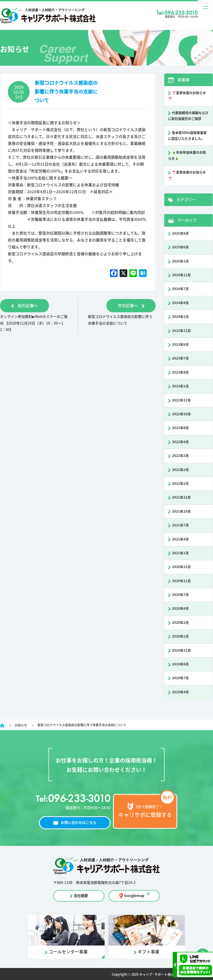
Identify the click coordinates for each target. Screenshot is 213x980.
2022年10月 (181, 414)
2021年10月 (181, 511)
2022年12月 (181, 400)
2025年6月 (180, 247)
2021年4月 (180, 539)
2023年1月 (180, 386)
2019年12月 (181, 650)
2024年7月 (180, 289)
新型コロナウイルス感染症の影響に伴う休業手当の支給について (66, 92)
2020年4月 (180, 609)
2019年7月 (180, 678)
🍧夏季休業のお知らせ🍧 (187, 96)
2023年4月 (180, 372)
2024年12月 (181, 275)
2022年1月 (180, 484)
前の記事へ (25, 306)
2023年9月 (180, 345)
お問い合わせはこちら (79, 823)
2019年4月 (180, 692)
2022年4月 (180, 442)
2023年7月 (180, 358)
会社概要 (81, 896)
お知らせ (21, 725)
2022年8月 (180, 428)
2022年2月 (180, 470)
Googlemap (134, 896)
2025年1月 (180, 261)
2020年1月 (180, 636)
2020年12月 (181, 567)
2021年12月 (181, 497)
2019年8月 (180, 664)
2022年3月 (180, 456)
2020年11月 (181, 581)
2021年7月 (180, 525)
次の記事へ (131, 306)
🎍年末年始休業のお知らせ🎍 (187, 155)
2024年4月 (180, 303)
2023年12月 (181, 331)
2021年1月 (180, 553)
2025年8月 (180, 233)
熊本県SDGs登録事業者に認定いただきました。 (187, 136)
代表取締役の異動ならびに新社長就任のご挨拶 (188, 116)
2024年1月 (180, 317)
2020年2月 (180, 623)
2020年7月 (180, 595)
